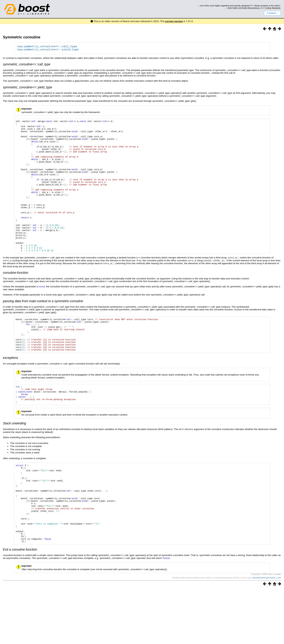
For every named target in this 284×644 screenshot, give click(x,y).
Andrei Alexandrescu (251, 8)
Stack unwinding (14, 462)
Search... (272, 13)
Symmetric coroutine (22, 37)
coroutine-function (16, 301)
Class (47, 47)
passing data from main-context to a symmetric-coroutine (43, 329)
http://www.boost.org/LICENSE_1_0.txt (267, 633)
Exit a (20, 605)
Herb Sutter (233, 8)
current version (174, 21)
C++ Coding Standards (271, 8)
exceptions (11, 393)
